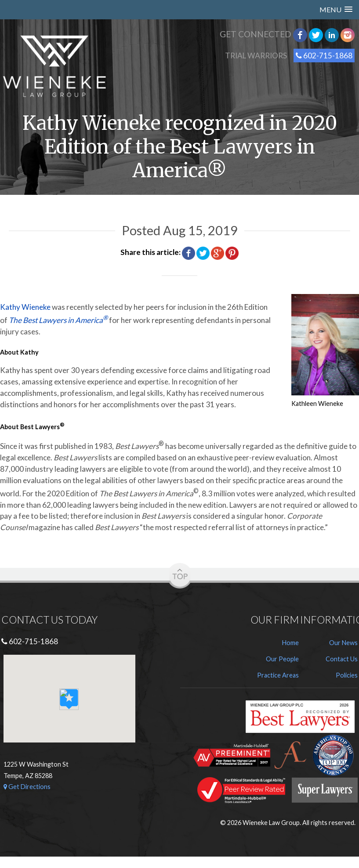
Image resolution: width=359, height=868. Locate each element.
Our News (343, 643)
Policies (347, 675)
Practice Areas (278, 675)
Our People (282, 659)
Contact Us (342, 659)
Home (290, 643)
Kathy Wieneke (25, 307)
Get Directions (27, 787)
